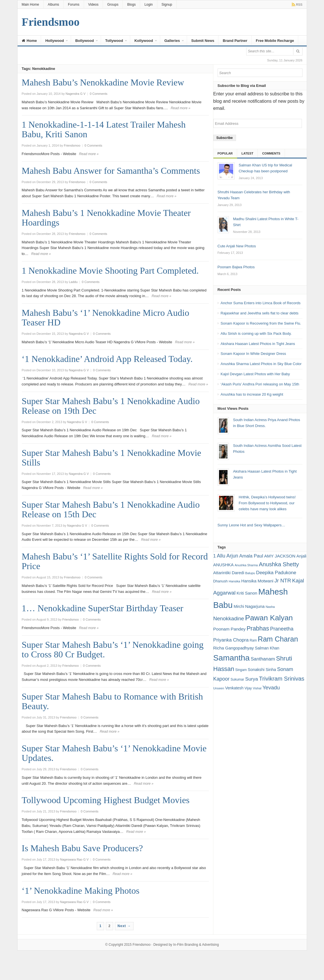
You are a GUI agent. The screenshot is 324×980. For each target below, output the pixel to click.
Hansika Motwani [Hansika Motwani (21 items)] (257, 581)
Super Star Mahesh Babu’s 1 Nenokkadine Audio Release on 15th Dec (111, 509)
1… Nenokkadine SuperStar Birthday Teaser (103, 608)
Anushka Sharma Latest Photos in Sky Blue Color (261, 364)
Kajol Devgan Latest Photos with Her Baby (255, 374)
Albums (53, 5)
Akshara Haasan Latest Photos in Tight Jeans (258, 344)
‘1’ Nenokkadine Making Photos (81, 891)
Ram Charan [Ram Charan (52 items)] (278, 639)
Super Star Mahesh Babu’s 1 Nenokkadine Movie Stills (112, 458)
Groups (113, 5)
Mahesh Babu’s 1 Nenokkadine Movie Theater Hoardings (106, 218)
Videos (93, 5)
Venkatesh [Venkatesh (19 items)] (234, 688)
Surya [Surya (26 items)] (251, 679)
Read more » (180, 108)
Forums (74, 5)
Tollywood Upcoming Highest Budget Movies (106, 800)
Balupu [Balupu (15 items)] (250, 573)
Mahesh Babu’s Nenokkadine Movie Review (103, 82)
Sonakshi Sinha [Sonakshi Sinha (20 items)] (262, 670)
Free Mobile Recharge (275, 41)
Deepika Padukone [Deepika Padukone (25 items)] (276, 573)
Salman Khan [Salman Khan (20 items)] (267, 648)
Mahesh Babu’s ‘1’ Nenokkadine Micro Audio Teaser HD (106, 318)
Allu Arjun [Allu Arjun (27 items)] (227, 556)
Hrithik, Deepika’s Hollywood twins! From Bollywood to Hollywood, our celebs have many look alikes (267, 503)
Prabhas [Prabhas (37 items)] (258, 629)
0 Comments (98, 94)
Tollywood (114, 41)
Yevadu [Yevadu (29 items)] (271, 688)
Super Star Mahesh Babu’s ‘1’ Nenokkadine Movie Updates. (114, 753)
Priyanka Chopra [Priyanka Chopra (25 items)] (231, 640)
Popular (225, 153)
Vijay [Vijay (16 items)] (248, 688)
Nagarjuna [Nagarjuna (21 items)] (255, 606)
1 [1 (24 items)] (215, 556)
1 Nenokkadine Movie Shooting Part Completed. (110, 271)
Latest (247, 153)
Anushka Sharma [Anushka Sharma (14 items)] (246, 565)
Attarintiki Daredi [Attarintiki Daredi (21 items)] (229, 573)
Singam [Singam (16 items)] (241, 670)
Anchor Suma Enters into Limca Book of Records (261, 303)
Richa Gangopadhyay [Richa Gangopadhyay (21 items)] (234, 648)
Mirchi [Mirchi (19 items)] (239, 606)
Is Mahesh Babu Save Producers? (82, 848)
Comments (271, 153)
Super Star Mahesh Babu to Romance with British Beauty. (112, 701)
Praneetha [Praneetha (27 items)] (282, 629)
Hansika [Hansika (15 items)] (234, 581)
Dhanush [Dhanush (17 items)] (221, 581)
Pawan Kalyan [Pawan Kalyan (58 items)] (269, 618)
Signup (167, 5)
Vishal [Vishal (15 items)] (257, 688)
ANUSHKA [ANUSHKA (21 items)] (224, 565)
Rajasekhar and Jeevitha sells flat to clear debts (260, 313)
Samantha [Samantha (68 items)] (232, 658)
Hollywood (55, 41)
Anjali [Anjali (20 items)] (302, 556)
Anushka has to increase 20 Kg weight (252, 394)
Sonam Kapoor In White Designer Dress (253, 354)
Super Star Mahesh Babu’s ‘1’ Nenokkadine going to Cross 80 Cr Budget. (113, 649)
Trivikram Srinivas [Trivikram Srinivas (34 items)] (282, 679)
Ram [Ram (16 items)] (253, 640)
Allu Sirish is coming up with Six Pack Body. (256, 334)
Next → (124, 926)
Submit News (203, 41)
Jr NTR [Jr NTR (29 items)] (283, 581)
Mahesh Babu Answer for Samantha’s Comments (111, 171)
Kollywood (144, 41)
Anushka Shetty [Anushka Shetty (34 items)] (279, 564)
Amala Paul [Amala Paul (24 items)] (251, 556)
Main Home (30, 5)
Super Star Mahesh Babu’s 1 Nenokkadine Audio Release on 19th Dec (111, 406)
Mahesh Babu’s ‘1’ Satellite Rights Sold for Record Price (115, 561)
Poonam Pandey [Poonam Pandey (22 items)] (229, 629)
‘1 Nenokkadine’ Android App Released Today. (107, 359)
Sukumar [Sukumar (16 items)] (237, 679)
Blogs (131, 5)
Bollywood (85, 41)
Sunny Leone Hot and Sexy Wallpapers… (251, 525)
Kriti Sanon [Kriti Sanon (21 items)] (247, 593)
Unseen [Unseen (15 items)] (219, 688)
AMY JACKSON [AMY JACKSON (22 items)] (280, 556)
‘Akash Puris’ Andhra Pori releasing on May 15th (260, 384)
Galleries (172, 41)
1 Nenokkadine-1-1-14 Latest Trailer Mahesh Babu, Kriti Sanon (104, 129)
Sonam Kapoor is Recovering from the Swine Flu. (261, 323)
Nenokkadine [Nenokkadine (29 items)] (229, 618)
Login (148, 5)
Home (29, 41)
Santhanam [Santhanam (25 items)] (263, 659)
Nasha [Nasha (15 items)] (270, 607)
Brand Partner (235, 41)
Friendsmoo (142, 945)
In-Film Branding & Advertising (196, 945)
